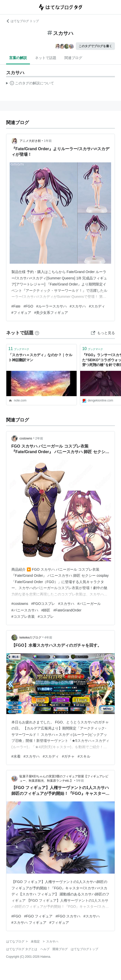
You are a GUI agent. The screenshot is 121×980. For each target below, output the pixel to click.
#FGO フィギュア (38, 916)
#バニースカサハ (25, 610)
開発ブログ (60, 949)
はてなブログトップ (84, 949)
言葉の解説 (18, 58)
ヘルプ (45, 949)
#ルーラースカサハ (51, 306)
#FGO (28, 306)
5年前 (80, 781)
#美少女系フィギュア (51, 313)
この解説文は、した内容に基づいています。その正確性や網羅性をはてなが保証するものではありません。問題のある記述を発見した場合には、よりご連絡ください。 (30, 84)
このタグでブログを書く (95, 46)
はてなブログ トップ (22, 21)
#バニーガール (89, 604)
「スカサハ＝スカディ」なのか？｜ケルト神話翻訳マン (40, 357)
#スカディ (97, 306)
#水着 (16, 756)
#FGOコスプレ (43, 604)
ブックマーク (19, 349)
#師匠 (46, 610)
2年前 (39, 438)
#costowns (20, 604)
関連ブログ (73, 58)
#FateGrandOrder (67, 610)
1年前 (48, 141)
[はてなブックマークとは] (37, 333)
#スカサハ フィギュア (29, 923)
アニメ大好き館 (30, 141)
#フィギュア (21, 313)
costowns (26, 438)
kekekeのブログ (30, 638)
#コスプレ (46, 617)
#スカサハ (78, 306)
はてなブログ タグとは (22, 949)
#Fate (16, 306)
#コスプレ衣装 (23, 617)
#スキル (84, 756)
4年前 (48, 638)
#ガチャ (68, 756)
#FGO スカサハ (68, 916)
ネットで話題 (46, 58)
